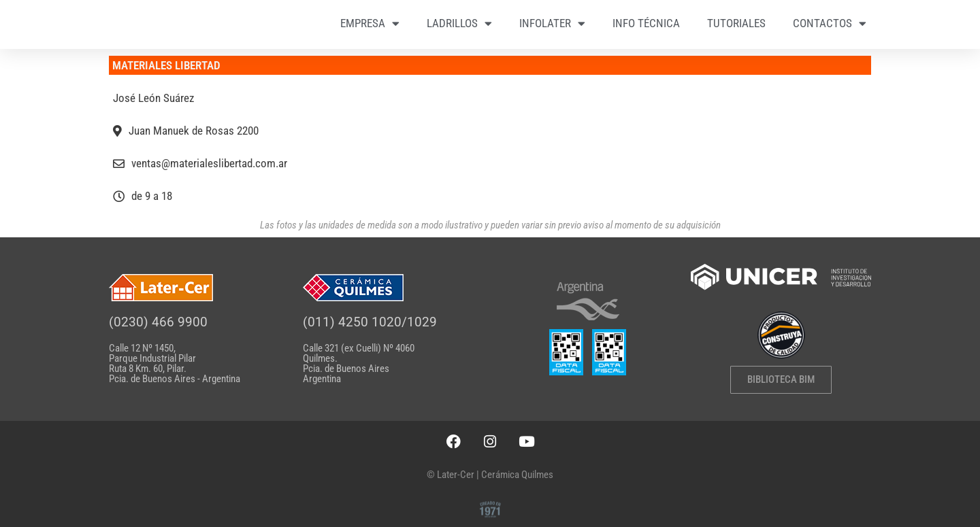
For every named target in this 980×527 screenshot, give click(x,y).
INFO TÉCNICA (646, 24)
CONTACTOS (830, 23)
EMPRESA (370, 23)
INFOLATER (552, 23)
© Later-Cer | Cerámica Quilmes (490, 475)
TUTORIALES (736, 24)
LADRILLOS (459, 23)
